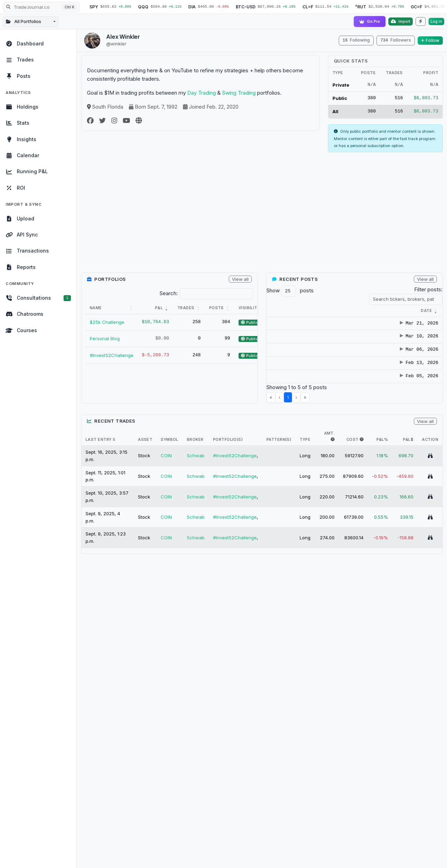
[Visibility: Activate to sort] (252, 308)
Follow (430, 40)
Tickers (420, 311)
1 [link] (288, 513)
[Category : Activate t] (322, 311)
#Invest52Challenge (112, 355)
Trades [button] (186, 308)
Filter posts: (428, 289)
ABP (417, 449)
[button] (280, 311)
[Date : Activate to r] (281, 311)
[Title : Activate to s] (377, 311)
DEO (417, 366)
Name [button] (96, 308)
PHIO (418, 486)
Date (280, 311)
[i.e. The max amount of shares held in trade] (333, 555)
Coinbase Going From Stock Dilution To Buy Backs (375, 428)
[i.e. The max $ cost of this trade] (362, 555)
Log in (436, 21)
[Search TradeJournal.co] (41, 7)
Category (312, 311)
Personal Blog (105, 338)
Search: (169, 293)
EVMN (419, 464)
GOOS (419, 478)
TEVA (418, 397)
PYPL (418, 493)
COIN (418, 457)
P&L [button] (159, 308)
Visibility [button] (249, 308)
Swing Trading (239, 93)
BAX (417, 335)
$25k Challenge (107, 322)
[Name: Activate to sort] (112, 308)
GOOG (419, 471)
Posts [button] (217, 308)
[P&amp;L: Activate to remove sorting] (155, 308)
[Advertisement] (262, 215)
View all (240, 279)
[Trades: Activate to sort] (189, 308)
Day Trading (201, 93)
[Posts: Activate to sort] (220, 308)
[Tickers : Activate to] (424, 311)
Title (357, 311)
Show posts (290, 291)
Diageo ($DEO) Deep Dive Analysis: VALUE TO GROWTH (374, 366)
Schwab (196, 572)
